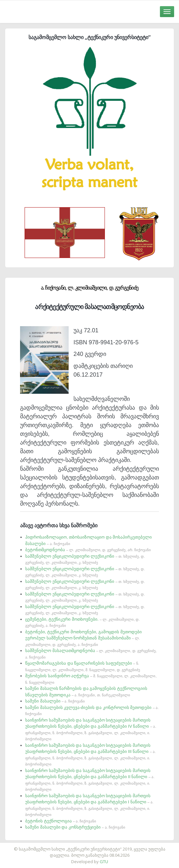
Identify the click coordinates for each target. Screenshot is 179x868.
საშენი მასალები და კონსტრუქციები (75, 827)
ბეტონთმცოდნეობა (88, 550)
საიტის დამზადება (109, 846)
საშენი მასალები (55, 701)
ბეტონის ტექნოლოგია (61, 821)
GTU (104, 862)
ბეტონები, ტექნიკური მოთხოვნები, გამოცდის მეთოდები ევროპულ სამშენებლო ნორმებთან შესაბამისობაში (84, 638)
